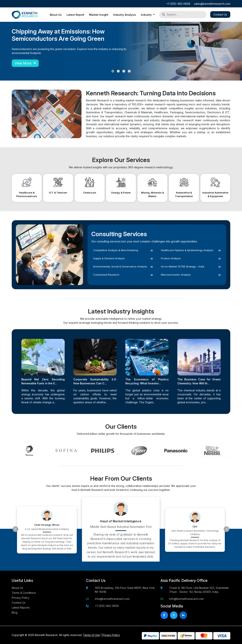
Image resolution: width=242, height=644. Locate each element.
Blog (15, 612)
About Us (56, 15)
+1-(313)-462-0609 (178, 4)
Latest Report (75, 15)
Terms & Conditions (24, 593)
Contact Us (220, 14)
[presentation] (16, 529)
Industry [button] (147, 15)
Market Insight (99, 15)
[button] (113, 71)
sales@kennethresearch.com (212, 4)
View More (25, 63)
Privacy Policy (21, 598)
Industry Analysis (125, 15)
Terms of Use (91, 635)
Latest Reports (21, 608)
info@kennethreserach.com (112, 599)
